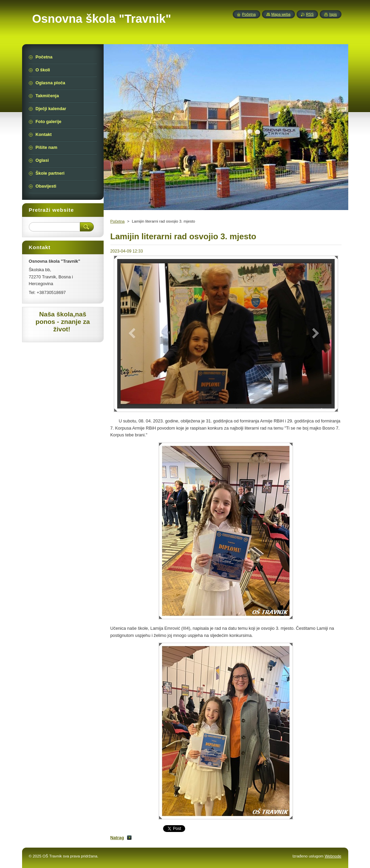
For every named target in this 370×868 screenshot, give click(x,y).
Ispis (333, 14)
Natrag (117, 838)
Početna (118, 221)
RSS (310, 14)
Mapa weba (281, 14)
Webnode (333, 856)
